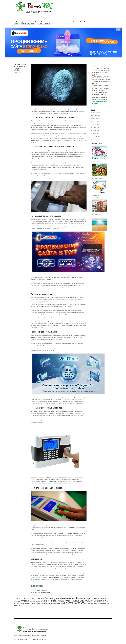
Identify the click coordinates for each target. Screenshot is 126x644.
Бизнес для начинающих (60, 598)
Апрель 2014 (94, 137)
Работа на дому (74, 603)
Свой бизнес (94, 603)
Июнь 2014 (94, 131)
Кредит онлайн (31, 603)
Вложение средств (47, 22)
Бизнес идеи (85, 598)
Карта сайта (44, 636)
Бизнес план (99, 598)
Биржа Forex (34, 22)
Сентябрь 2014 (95, 122)
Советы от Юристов (105, 603)
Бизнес (41, 598)
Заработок (37, 592)
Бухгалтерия (24, 601)
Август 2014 (94, 125)
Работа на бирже (59, 603)
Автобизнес (29, 598)
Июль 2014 (94, 128)
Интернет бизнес (62, 22)
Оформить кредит (40, 603)
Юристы (17, 605)
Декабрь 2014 (94, 113)
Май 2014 (93, 134)
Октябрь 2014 (94, 119)
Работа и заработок (28, 24)
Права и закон (49, 603)
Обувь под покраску (96, 161)
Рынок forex (87, 603)
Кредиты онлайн (76, 22)
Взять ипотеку (37, 601)
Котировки (16, 603)
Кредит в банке (23, 603)
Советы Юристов (44, 24)
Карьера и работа (45, 592)
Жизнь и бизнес (49, 601)
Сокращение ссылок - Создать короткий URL (30, 639)
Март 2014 (94, 140)
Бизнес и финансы (22, 22)
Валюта (32, 601)
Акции (36, 599)
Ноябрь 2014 (94, 116)
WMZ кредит (20, 599)
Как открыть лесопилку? (97, 178)
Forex (15, 599)
